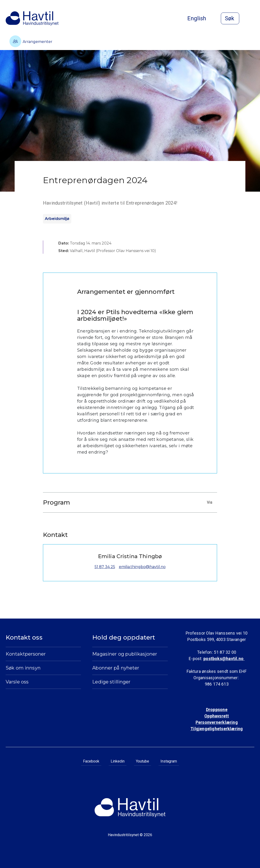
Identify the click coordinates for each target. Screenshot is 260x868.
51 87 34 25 (105, 567)
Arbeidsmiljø (57, 219)
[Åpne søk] (230, 18)
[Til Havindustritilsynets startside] (32, 18)
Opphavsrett (217, 716)
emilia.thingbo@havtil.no (142, 567)
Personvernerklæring (217, 722)
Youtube (143, 761)
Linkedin (118, 761)
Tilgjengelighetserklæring (217, 729)
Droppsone (217, 710)
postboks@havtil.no (224, 659)
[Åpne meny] (252, 19)
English (201, 18)
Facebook (91, 761)
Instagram (169, 761)
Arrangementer (31, 41)
